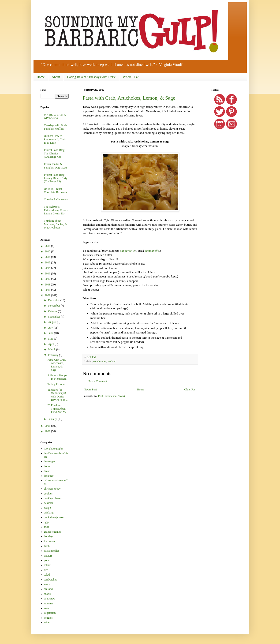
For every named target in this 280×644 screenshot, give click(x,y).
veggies (48, 618)
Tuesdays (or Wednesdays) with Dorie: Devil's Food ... (58, 395)
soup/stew (50, 599)
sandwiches (50, 580)
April (51, 344)
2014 (48, 268)
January (53, 419)
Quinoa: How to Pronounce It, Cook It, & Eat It (55, 139)
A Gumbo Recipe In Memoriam (57, 377)
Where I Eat (131, 77)
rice (46, 570)
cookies (48, 494)
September (54, 317)
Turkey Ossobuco (57, 384)
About (56, 77)
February (53, 355)
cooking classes (53, 498)
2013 (48, 273)
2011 (48, 285)
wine (47, 622)
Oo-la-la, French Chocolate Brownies (56, 191)
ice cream (49, 541)
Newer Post (90, 389)
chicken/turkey (52, 489)
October (53, 311)
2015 (48, 262)
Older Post (190, 389)
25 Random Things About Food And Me (57, 409)
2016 (48, 257)
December (54, 300)
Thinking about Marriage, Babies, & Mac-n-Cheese (56, 224)
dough (48, 508)
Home (41, 77)
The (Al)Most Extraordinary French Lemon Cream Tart (56, 210)
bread (47, 471)
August (52, 322)
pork (47, 560)
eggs (47, 522)
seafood (112, 361)
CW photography (54, 449)
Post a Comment (98, 381)
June (51, 333)
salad (47, 575)
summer (49, 603)
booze (47, 466)
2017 (48, 251)
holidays (49, 536)
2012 (48, 279)
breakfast (49, 476)
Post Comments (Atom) (112, 396)
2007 (48, 431)
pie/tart (48, 556)
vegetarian (50, 613)
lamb (47, 546)
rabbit (47, 565)
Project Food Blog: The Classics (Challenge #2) (55, 153)
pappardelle (127, 251)
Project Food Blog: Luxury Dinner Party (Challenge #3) (56, 178)
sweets (48, 608)
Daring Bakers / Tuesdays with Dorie (91, 77)
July (51, 328)
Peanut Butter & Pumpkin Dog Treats (56, 166)
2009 (48, 295)
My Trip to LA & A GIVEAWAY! (55, 116)
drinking (49, 513)
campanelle (152, 251)
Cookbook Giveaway (56, 199)
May (51, 339)
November (54, 306)
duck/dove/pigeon (54, 517)
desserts (49, 503)
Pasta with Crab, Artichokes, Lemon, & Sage (129, 98)
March (52, 349)
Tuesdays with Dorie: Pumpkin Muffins (56, 127)
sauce (47, 584)
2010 (48, 290)
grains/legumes (53, 532)
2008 (48, 426)
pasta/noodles (99, 361)
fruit (47, 527)
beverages (50, 461)
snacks (48, 594)
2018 (48, 246)
